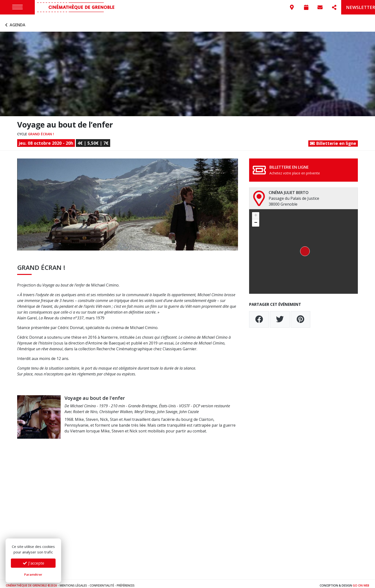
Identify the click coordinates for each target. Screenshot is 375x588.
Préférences (126, 582)
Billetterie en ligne (333, 140)
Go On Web (361, 582)
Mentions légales (73, 582)
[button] (303, 248)
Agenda (15, 21)
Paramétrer (33, 574)
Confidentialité (102, 582)
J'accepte (33, 563)
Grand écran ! (41, 130)
